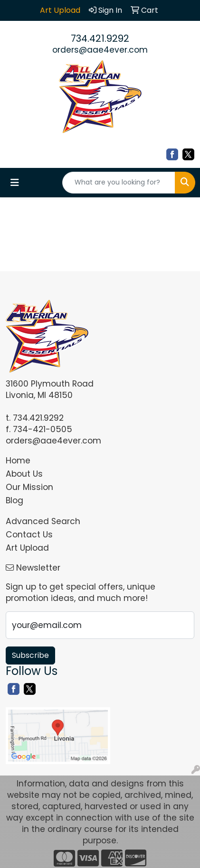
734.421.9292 (100, 38)
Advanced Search (43, 521)
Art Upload (27, 548)
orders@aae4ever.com (100, 50)
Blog (14, 500)
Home (18, 461)
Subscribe (30, 655)
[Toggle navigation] (15, 183)
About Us (24, 474)
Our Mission (29, 487)
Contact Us (29, 535)
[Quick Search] (119, 183)
